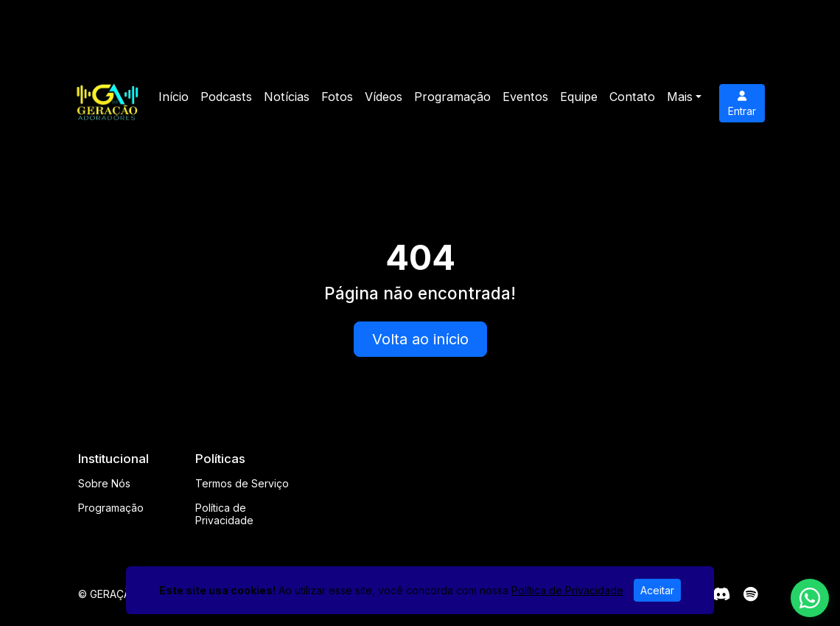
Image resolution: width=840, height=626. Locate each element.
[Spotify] (750, 594)
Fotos (337, 97)
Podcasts (226, 97)
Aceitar (657, 590)
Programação (452, 97)
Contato (632, 97)
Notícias (287, 97)
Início (174, 97)
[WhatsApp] (810, 598)
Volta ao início (420, 339)
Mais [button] (680, 97)
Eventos (525, 97)
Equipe (579, 97)
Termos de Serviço (242, 483)
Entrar (742, 104)
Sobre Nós (104, 483)
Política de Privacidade (224, 514)
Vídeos (384, 97)
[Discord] (721, 594)
